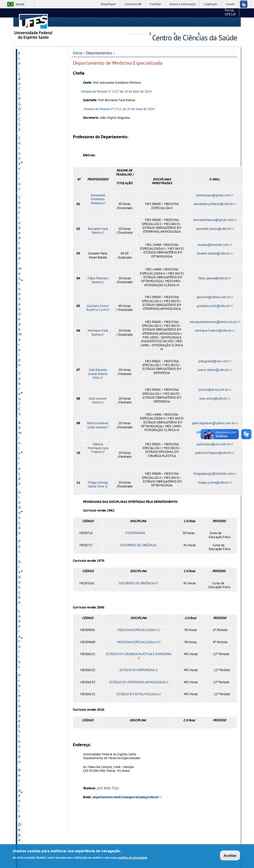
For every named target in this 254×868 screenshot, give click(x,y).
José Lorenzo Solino (98, 400)
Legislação (211, 4)
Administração (31, 92)
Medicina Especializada (37, 230)
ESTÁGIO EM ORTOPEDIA (139, 670)
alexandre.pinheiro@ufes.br (215, 204)
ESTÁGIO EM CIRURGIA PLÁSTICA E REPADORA (139, 656)
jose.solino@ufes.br (215, 398)
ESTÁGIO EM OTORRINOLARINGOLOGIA (139, 682)
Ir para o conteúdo (139, 22)
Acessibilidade (207, 22)
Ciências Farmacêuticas (37, 152)
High (213, 22)
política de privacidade (133, 858)
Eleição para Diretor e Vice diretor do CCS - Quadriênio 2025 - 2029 (39, 466)
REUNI (24, 299)
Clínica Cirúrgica (31, 170)
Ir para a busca (190, 22)
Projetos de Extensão (36, 127)
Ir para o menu (165, 22)
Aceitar (230, 855)
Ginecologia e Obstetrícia (38, 222)
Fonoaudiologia (31, 213)
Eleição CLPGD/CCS (35, 53)
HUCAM (25, 347)
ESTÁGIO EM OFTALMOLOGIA (139, 694)
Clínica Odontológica (35, 187)
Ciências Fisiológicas (35, 161)
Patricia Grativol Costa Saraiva (98, 425)
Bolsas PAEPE (30, 373)
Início (78, 53)
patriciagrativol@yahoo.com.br (215, 423)
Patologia (26, 256)
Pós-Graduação (31, 110)
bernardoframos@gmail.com (215, 220)
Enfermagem (28, 196)
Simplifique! (108, 4)
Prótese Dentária (32, 273)
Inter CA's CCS (30, 382)
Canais (230, 4)
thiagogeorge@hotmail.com (215, 473)
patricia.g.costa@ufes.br (215, 432)
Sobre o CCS (29, 84)
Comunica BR (133, 4)
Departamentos (99, 53)
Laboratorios (29, 118)
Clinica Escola (30, 356)
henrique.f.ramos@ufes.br (215, 330)
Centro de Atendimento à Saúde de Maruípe (40, 73)
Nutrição (25, 239)
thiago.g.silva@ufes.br (215, 482)
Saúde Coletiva (30, 282)
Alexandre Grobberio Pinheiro (98, 199)
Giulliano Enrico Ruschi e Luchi (98, 308)
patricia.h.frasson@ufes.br (215, 453)
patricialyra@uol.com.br (215, 444)
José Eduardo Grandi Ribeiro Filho (98, 373)
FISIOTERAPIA (135, 533)
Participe (155, 4)
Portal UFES (203, 13)
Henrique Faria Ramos (98, 332)
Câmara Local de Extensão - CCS (33, 433)
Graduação (28, 101)
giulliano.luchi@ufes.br (215, 306)
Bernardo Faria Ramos (98, 230)
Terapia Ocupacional (35, 291)
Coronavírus (29, 61)
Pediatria (26, 265)
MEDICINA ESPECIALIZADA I (139, 630)
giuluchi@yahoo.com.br (215, 297)
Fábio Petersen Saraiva (98, 280)
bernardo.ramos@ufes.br (215, 228)
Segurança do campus (37, 421)
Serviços (26, 339)
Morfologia (27, 247)
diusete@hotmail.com (215, 244)
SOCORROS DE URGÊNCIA (138, 545)
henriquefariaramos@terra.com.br (215, 322)
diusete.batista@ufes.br (215, 253)
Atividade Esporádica (36, 444)
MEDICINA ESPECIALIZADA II (139, 642)
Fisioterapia (28, 204)
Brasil (20, 4)
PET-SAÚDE (28, 413)
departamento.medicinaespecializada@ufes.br (127, 797)
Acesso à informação (182, 4)
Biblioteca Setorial (34, 365)
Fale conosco (227, 13)
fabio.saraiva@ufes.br (215, 278)
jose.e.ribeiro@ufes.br (215, 370)
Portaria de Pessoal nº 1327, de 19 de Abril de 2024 (116, 91)
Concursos (27, 321)
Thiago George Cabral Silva (98, 484)
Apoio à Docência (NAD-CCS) (39, 310)
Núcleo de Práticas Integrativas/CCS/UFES (38, 402)
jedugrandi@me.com (215, 361)
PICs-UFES (27, 390)
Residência (28, 135)
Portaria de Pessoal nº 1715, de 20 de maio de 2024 (119, 109)
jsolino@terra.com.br (215, 390)
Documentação (31, 330)
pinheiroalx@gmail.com (215, 195)
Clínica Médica (30, 178)
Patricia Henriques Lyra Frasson (98, 448)
